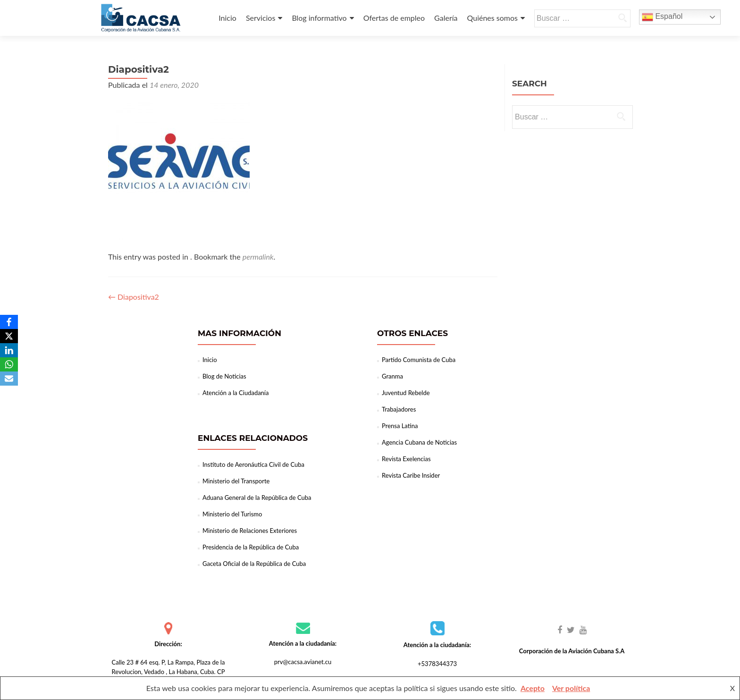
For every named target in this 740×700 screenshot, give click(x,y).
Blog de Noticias (224, 376)
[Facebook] (9, 322)
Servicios (261, 18)
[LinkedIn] (9, 350)
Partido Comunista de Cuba (419, 360)
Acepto (533, 688)
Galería (446, 18)
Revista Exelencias (406, 459)
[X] (9, 336)
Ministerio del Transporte (236, 481)
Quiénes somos (492, 18)
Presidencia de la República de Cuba (251, 547)
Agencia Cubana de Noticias (419, 442)
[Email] (9, 379)
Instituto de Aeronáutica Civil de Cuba (253, 464)
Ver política (571, 688)
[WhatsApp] (9, 364)
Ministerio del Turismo (232, 514)
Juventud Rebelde (406, 393)
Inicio (227, 18)
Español (662, 17)
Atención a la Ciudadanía (235, 393)
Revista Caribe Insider (411, 475)
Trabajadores (399, 409)
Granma (392, 376)
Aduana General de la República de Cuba (257, 498)
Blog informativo (319, 18)
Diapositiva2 (134, 297)
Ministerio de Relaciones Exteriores (250, 531)
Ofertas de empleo (394, 18)
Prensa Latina (400, 426)
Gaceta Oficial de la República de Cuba (254, 564)
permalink (258, 257)
